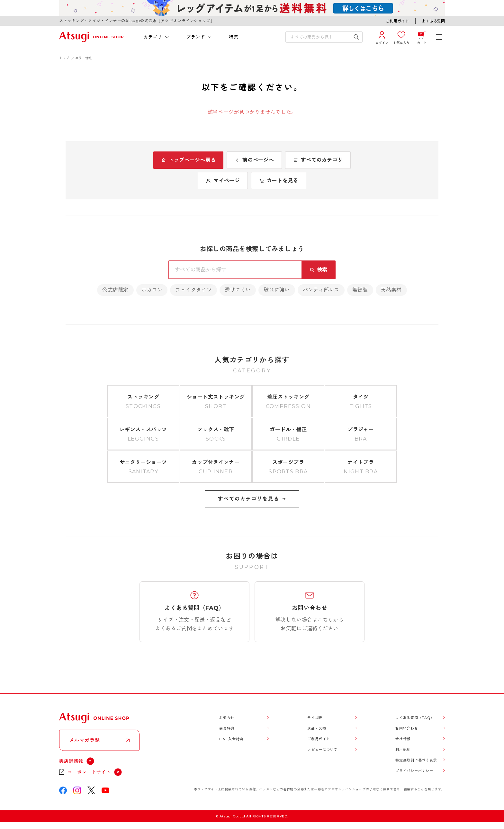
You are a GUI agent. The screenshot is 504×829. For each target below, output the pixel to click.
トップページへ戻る (189, 160)
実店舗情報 (71, 761)
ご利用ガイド (397, 21)
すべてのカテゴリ (318, 160)
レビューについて (322, 750)
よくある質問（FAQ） (415, 718)
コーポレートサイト (89, 772)
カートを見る (279, 181)
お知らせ (227, 718)
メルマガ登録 (85, 740)
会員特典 (227, 728)
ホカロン (152, 290)
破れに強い (277, 290)
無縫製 (360, 290)
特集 (234, 37)
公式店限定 (115, 290)
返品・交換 (317, 728)
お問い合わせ (407, 728)
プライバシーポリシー (414, 771)
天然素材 (391, 290)
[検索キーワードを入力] (319, 37)
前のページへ (254, 160)
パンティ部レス (321, 290)
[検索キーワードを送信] (356, 37)
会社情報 (403, 739)
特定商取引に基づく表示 (416, 760)
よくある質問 (433, 21)
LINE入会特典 (231, 739)
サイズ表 (315, 718)
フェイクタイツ (194, 290)
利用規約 (403, 750)
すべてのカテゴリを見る (252, 499)
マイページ (223, 181)
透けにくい (238, 290)
